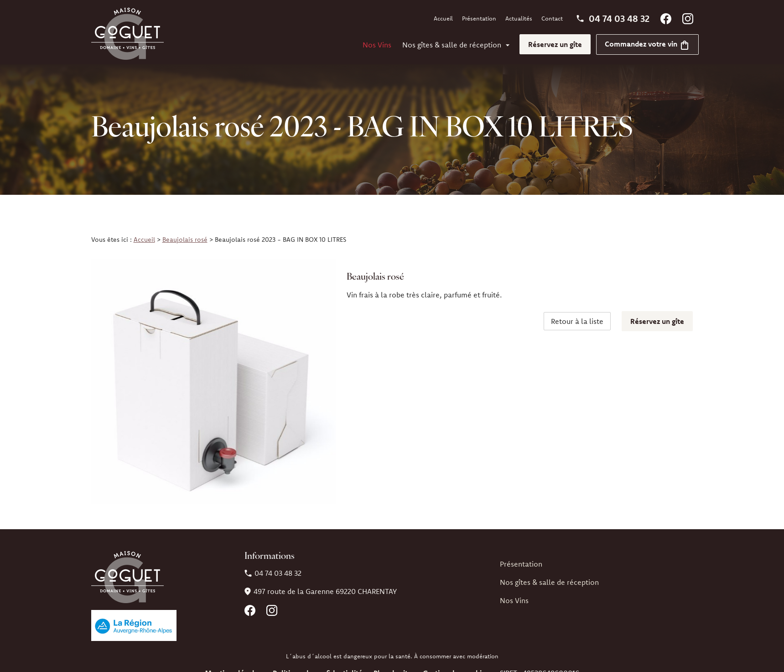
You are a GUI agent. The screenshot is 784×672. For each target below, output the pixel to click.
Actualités (519, 18)
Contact (552, 18)
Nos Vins (377, 45)
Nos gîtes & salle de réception (452, 45)
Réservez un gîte (555, 44)
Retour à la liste (577, 321)
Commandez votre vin (647, 44)
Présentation (479, 18)
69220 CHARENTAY (325, 591)
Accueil (443, 18)
